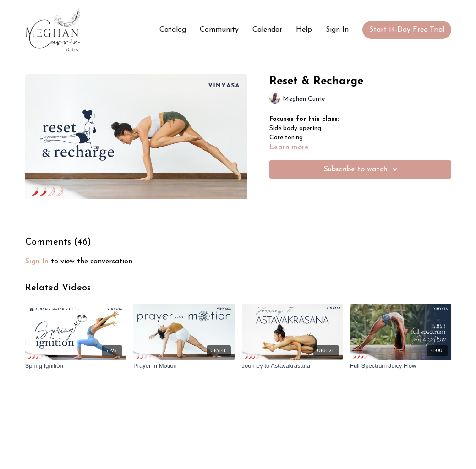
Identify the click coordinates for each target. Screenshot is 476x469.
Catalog (173, 30)
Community (219, 30)
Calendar (267, 30)
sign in (37, 262)
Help (304, 30)
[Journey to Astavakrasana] (293, 366)
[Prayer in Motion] (184, 366)
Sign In (337, 30)
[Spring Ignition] (76, 366)
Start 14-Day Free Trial (407, 30)
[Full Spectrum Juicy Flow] (401, 366)
